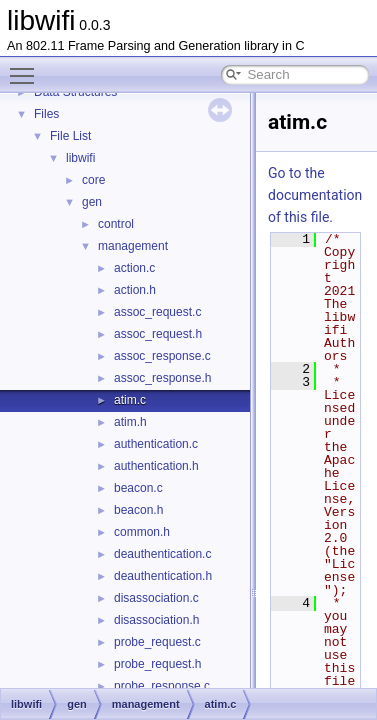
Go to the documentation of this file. (315, 195)
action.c (134, 268)
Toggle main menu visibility (27, 67)
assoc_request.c (157, 312)
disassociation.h (156, 620)
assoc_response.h (162, 378)
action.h (135, 290)
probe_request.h (157, 664)
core (93, 180)
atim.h (130, 422)
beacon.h (138, 510)
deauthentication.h (163, 576)
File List (70, 136)
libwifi (80, 158)
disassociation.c (156, 598)
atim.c (130, 400)
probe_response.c (162, 686)
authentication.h (156, 466)
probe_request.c (157, 642)
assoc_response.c (162, 356)
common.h (142, 532)
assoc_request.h (158, 334)
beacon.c (138, 488)
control (116, 224)
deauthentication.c (162, 554)
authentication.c (156, 444)
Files (46, 114)
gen (92, 202)
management (133, 246)
